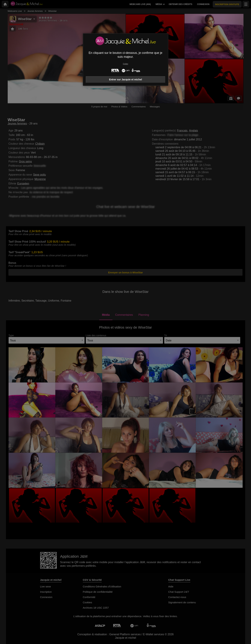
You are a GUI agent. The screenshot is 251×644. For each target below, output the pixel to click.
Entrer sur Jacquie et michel (125, 79)
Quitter (125, 64)
